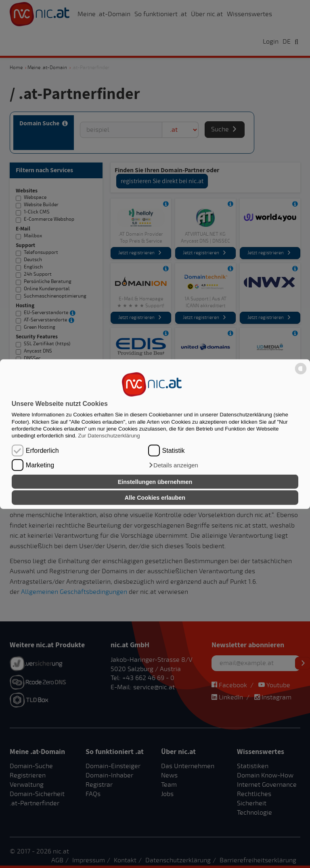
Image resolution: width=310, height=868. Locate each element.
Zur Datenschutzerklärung (109, 436)
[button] (173, 465)
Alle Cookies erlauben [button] (155, 498)
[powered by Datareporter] (301, 374)
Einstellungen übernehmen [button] (155, 482)
